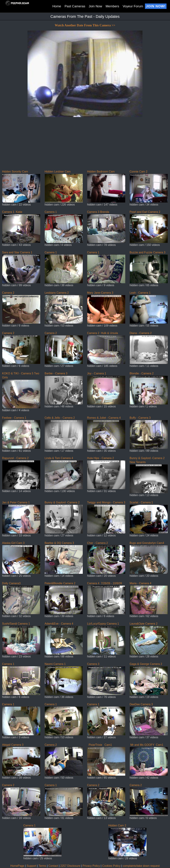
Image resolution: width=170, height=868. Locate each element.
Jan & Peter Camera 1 (21, 517)
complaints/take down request (141, 866)
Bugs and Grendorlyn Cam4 (149, 558)
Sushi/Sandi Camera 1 (21, 638)
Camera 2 (21, 307)
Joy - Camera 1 (106, 388)
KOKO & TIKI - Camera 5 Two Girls (21, 390)
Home (57, 6)
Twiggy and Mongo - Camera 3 (106, 517)
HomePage (17, 866)
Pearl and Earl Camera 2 (149, 227)
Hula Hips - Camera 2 (106, 473)
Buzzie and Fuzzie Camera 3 (149, 267)
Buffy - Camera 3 (149, 433)
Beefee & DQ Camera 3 (64, 558)
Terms (42, 866)
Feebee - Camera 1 (21, 433)
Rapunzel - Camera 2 (21, 473)
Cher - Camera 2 (106, 558)
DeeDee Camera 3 (149, 719)
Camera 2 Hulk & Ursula (106, 348)
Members (112, 6)
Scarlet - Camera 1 (149, 517)
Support (32, 866)
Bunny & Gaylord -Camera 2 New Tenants (149, 475)
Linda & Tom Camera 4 (64, 473)
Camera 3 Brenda (106, 227)
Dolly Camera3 (21, 598)
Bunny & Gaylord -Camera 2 (64, 517)
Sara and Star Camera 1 (21, 267)
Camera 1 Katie (21, 227)
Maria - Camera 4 (149, 598)
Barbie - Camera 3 (64, 388)
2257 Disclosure (70, 866)
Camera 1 (64, 227)
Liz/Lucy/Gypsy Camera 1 (106, 638)
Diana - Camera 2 (149, 348)
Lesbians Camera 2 (64, 307)
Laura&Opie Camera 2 (149, 638)
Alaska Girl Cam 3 (21, 558)
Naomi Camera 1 (64, 679)
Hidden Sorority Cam (21, 186)
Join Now (95, 6)
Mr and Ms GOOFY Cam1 (149, 760)
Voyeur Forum (133, 6)
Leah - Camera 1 (149, 307)
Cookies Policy (111, 866)
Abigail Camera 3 (21, 760)
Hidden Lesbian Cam (64, 186)
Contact (53, 866)
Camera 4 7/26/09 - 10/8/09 (106, 598)
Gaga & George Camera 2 (149, 679)
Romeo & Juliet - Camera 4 (106, 433)
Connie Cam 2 (149, 186)
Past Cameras (75, 6)
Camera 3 (106, 679)
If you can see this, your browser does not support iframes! (85, 92)
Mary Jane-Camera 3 (106, 307)
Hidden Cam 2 (127, 840)
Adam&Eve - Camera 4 (64, 638)
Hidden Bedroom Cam (106, 186)
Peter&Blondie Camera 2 (64, 598)
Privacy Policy (91, 866)
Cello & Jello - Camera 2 (64, 433)
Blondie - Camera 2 (149, 388)
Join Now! (156, 6)
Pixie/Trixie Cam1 (106, 760)
